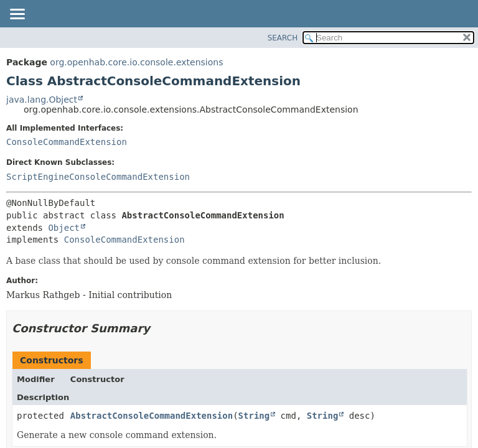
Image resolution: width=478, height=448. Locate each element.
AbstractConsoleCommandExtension (152, 416)
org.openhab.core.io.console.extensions (136, 62)
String (254, 416)
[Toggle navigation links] (17, 15)
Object (64, 228)
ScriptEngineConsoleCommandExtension (98, 177)
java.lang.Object (42, 100)
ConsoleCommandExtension (67, 142)
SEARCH (283, 38)
